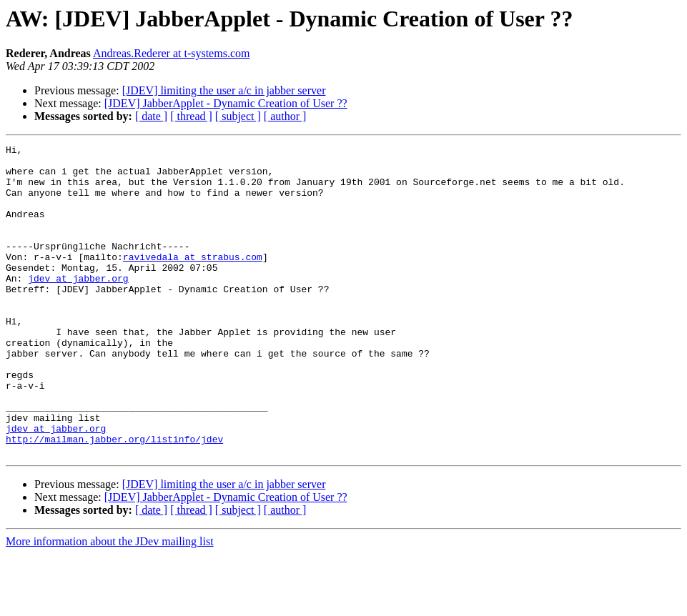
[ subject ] (238, 116)
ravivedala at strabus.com (193, 280)
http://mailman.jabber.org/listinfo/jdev (114, 499)
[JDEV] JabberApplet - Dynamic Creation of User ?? (226, 103)
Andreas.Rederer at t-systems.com (171, 53)
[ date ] (151, 116)
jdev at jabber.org (78, 306)
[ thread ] (191, 116)
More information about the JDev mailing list (110, 603)
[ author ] (285, 116)
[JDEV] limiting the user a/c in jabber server (224, 90)
